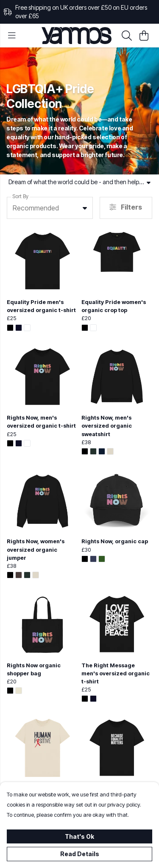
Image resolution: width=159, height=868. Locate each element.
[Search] (127, 36)
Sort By (20, 196)
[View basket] (144, 36)
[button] (85, 208)
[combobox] (50, 208)
